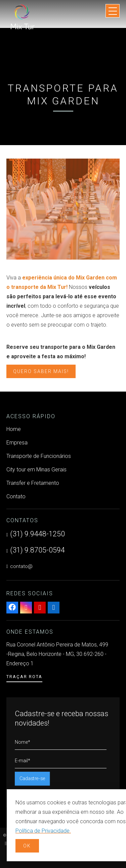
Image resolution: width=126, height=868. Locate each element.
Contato (16, 496)
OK (27, 846)
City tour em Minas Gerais (36, 470)
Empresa (17, 443)
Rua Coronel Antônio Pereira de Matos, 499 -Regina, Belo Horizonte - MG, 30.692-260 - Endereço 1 (57, 654)
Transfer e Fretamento (33, 483)
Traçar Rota (24, 677)
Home (14, 429)
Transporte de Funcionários (39, 456)
